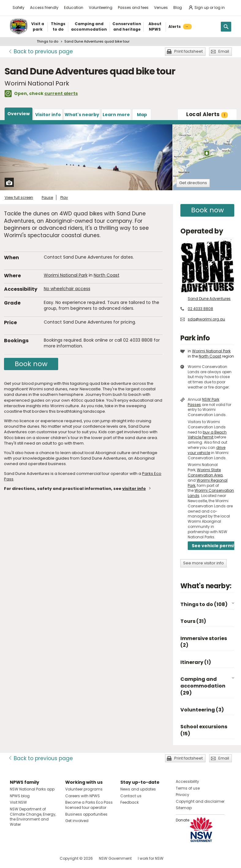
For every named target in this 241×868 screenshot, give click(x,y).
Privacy (183, 795)
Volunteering (101, 8)
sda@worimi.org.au (206, 319)
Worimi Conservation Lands (211, 493)
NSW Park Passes (203, 402)
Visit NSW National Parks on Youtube (42, 858)
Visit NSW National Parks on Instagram (29, 858)
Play (64, 197)
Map (142, 115)
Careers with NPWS (83, 796)
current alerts (61, 93)
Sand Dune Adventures (209, 299)
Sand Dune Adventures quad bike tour (97, 41)
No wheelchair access (67, 289)
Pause (47, 197)
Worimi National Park (66, 275)
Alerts (207, 114)
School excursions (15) (204, 730)
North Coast (107, 275)
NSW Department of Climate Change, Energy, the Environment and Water (33, 817)
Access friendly (44, 8)
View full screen (19, 197)
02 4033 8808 (200, 309)
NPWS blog (20, 796)
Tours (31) (193, 621)
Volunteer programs (84, 789)
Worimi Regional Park (208, 483)
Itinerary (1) (196, 662)
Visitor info (48, 115)
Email (224, 51)
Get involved (77, 821)
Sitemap (184, 808)
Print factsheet (188, 51)
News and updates (138, 789)
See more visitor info (203, 563)
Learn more (116, 115)
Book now (31, 364)
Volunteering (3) (202, 710)
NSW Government (115, 858)
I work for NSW (151, 858)
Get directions (193, 183)
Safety (19, 8)
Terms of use (188, 788)
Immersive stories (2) (204, 642)
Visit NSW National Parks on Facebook (15, 858)
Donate (183, 820)
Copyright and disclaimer (200, 801)
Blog (178, 8)
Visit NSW (18, 802)
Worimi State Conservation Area (205, 472)
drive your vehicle (207, 450)
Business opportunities (86, 814)
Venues (161, 8)
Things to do (47, 41)
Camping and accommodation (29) (203, 686)
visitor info (134, 489)
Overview (19, 114)
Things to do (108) (204, 604)
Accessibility (187, 781)
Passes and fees (133, 8)
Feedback (130, 802)
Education (74, 8)
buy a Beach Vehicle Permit (207, 435)
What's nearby (82, 115)
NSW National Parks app (32, 789)
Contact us (131, 796)
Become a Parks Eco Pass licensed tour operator (89, 805)
